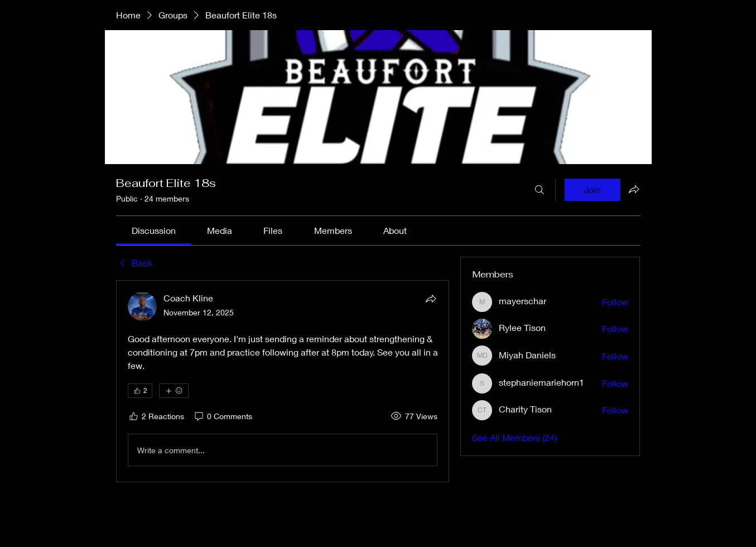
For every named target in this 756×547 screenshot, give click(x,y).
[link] (154, 230)
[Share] (431, 299)
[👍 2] (140, 391)
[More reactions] (174, 391)
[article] (283, 381)
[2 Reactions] (156, 416)
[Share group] (634, 189)
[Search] (540, 190)
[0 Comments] (223, 416)
